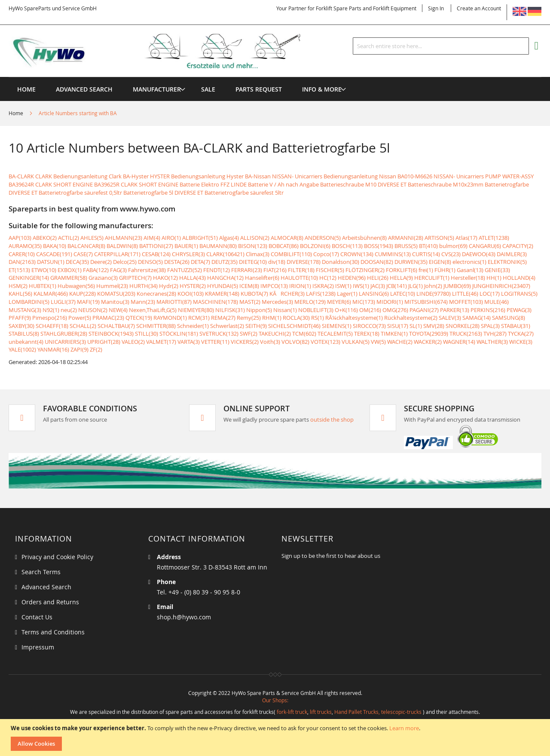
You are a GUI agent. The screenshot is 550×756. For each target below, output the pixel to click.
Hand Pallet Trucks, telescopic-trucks (378, 712)
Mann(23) (143, 302)
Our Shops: (275, 700)
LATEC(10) (403, 294)
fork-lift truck (292, 712)
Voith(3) (270, 342)
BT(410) (428, 246)
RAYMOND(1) (170, 318)
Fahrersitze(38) (147, 270)
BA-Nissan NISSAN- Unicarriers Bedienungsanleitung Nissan (321, 176)
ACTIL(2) (69, 238)
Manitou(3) (115, 302)
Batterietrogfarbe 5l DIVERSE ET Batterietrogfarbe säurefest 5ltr (203, 193)
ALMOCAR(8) (287, 238)
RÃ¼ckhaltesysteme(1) (354, 318)
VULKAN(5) (356, 342)
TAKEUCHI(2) (275, 334)
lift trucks (321, 712)
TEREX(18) (367, 334)
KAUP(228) (82, 294)
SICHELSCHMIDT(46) (294, 326)
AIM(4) (152, 238)
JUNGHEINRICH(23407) (501, 286)
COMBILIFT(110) (291, 254)
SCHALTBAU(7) (116, 326)
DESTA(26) (177, 262)
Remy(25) (249, 318)
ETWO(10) (44, 270)
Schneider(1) (193, 326)
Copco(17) (326, 254)
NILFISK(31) (230, 310)
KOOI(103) (191, 294)
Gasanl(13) (470, 270)
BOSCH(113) (347, 246)
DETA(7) (200, 262)
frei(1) (426, 270)
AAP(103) (20, 238)
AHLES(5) (92, 238)
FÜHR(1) (445, 270)
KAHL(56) (20, 294)
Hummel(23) (112, 286)
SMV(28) (434, 326)
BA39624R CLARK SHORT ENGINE (51, 184)
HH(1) (494, 278)
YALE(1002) (22, 349)
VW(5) (378, 342)
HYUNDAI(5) (223, 286)
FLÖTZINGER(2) (365, 270)
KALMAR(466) (51, 294)
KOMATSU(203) (116, 294)
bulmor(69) (453, 246)
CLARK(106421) (225, 254)
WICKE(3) (521, 342)
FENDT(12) (217, 270)
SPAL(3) (490, 326)
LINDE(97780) (434, 294)
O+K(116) (346, 310)
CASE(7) (83, 254)
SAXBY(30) (21, 326)
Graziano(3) (103, 278)
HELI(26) (378, 278)
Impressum (38, 647)
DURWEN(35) (411, 262)
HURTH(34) (144, 286)
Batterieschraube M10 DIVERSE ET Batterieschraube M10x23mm (402, 184)
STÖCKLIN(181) (179, 334)
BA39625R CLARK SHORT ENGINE (136, 184)
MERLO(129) (310, 302)
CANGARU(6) (485, 246)
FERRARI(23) (247, 270)
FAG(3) (118, 270)
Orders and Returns (50, 602)
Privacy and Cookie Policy (57, 557)
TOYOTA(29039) (429, 334)
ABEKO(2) (45, 238)
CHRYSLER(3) (188, 254)
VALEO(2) (133, 342)
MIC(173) (364, 302)
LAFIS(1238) (321, 294)
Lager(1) (347, 294)
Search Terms (41, 572)
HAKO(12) (165, 278)
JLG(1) (416, 286)
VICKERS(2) (245, 342)
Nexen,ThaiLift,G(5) (153, 310)
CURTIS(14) (426, 254)
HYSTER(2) (193, 286)
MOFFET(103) (466, 302)
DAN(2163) (22, 262)
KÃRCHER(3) (287, 294)
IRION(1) (300, 286)
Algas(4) (229, 238)
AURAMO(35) (25, 246)
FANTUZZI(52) (185, 270)
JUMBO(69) (457, 286)
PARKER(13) (455, 310)
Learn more (404, 728)
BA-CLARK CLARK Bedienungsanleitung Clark (65, 176)
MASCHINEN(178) (215, 302)
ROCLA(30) (296, 318)
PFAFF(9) (20, 318)
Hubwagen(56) (76, 286)
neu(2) (69, 310)
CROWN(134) (357, 254)
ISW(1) (343, 286)
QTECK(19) (139, 318)
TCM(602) (304, 334)
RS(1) (318, 318)
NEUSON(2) (93, 310)
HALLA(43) (192, 278)
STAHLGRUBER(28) (64, 334)
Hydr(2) (169, 286)
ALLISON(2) (255, 238)
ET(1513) (19, 270)
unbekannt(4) (26, 342)
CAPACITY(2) (518, 246)
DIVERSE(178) (304, 262)
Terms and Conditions (53, 632)
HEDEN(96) (352, 278)
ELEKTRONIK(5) (507, 262)
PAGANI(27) (424, 310)
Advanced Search (46, 587)
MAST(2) (250, 302)
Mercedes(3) (277, 302)
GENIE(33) (497, 270)
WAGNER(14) (459, 342)
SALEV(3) (450, 318)
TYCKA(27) (521, 334)
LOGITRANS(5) (519, 294)
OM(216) (370, 310)
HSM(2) (18, 286)
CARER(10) (22, 254)
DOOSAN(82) (377, 262)
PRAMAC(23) (108, 318)
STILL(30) (147, 334)
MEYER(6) (339, 302)
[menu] (275, 77)
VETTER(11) (215, 342)
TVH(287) (495, 334)
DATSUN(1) (51, 262)
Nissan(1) (285, 310)
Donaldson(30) (341, 262)
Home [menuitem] (26, 89)
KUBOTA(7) (254, 294)
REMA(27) (223, 318)
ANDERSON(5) (323, 238)
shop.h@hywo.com (184, 617)
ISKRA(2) (323, 286)
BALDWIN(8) (122, 246)
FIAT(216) (275, 270)
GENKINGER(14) (29, 278)
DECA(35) (77, 262)
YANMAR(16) (53, 349)
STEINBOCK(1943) (111, 334)
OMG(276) (395, 310)
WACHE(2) (400, 342)
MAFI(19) (88, 302)
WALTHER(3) (492, 342)
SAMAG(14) (477, 318)
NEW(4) (118, 310)
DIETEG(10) (253, 262)
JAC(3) (378, 286)
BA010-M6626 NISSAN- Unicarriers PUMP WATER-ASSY (466, 176)
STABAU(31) (516, 326)
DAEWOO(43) (479, 254)
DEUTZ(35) (225, 262)
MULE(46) (497, 302)
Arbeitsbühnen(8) (364, 238)
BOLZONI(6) (315, 246)
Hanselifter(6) (262, 278)
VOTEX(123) (325, 342)
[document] (276, 738)
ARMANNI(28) (406, 238)
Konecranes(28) (156, 294)
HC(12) (328, 278)
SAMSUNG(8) (509, 318)
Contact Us (37, 617)
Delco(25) (125, 262)
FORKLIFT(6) (402, 270)
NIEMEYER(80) (196, 310)
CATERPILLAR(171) (117, 254)
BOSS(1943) (379, 246)
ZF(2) (96, 349)
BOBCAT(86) (284, 246)
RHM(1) (272, 318)
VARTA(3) (189, 342)
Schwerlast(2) (227, 326)
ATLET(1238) (494, 238)
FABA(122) (96, 270)
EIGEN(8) (440, 262)
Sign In (436, 8)
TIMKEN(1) (394, 334)
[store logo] (168, 51)
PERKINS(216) (488, 310)
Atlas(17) (466, 238)
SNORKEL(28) (463, 326)
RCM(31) (199, 318)
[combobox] (441, 46)
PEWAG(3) (519, 310)
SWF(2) (249, 334)
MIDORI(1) (390, 302)
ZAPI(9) (79, 349)
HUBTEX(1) (43, 286)
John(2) (433, 286)
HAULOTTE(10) (299, 278)
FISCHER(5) (330, 270)
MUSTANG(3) (25, 310)
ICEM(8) (249, 286)
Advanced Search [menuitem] (84, 89)
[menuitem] (157, 89)
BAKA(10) (55, 246)
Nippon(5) (259, 310)
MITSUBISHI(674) (426, 302)
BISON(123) (253, 246)
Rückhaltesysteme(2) (411, 318)
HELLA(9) (401, 278)
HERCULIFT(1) (432, 278)
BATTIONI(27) (156, 246)
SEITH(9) (256, 326)
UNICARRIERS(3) (65, 342)
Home (17, 113)
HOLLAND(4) (519, 278)
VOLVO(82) (295, 342)
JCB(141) (397, 286)
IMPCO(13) (274, 286)
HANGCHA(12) (225, 278)
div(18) (277, 262)
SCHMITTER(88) (156, 326)
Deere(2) (101, 262)
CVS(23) (451, 254)
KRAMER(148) (222, 294)
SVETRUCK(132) (219, 334)
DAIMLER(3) (512, 254)
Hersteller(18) (468, 278)
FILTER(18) (301, 270)
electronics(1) (469, 262)
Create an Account (479, 8)
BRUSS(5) (406, 246)
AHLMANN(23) (124, 238)
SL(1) (416, 326)
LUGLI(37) (63, 302)
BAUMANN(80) (218, 246)
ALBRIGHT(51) (200, 238)
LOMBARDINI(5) (29, 302)
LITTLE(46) (465, 294)
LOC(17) (490, 294)
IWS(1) (361, 286)
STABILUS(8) (24, 334)
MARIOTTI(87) (174, 302)
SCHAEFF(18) (52, 326)
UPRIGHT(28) (104, 342)
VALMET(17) (161, 342)
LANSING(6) (374, 294)
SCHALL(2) (83, 326)
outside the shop (332, 419)
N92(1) (51, 310)
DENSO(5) (150, 262)
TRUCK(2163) (466, 334)
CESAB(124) (156, 254)
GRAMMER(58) (69, 278)
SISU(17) (398, 326)
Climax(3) (258, 254)
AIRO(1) (171, 238)
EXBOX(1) (70, 270)
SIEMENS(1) (337, 326)
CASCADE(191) (54, 254)
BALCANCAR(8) (86, 246)
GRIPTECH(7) (135, 278)
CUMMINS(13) (393, 254)
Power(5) (80, 318)
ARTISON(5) (439, 238)
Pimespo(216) (50, 318)
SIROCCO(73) (369, 326)
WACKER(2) (428, 342)
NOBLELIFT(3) (316, 310)
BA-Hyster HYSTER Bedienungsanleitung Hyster (183, 176)
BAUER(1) (186, 246)
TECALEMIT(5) (335, 334)
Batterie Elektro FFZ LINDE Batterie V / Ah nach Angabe (249, 184)
